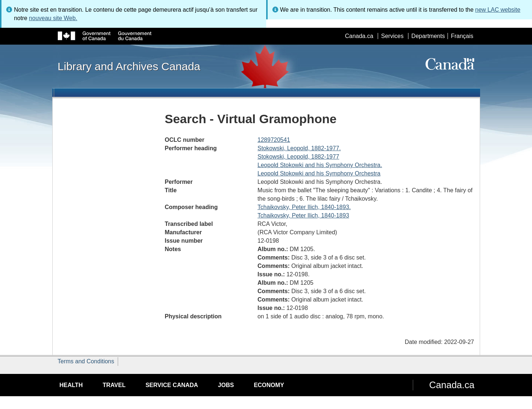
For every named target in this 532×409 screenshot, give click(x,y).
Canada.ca (359, 36)
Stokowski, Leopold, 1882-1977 (298, 157)
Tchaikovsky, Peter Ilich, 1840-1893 (303, 215)
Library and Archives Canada (129, 66)
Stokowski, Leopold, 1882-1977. (299, 148)
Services (392, 36)
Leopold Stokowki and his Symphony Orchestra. (320, 165)
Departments (428, 36)
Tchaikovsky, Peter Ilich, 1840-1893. (304, 207)
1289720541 (274, 140)
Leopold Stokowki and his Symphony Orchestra (319, 173)
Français (462, 36)
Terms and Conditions (86, 361)
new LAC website (498, 10)
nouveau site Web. (53, 18)
